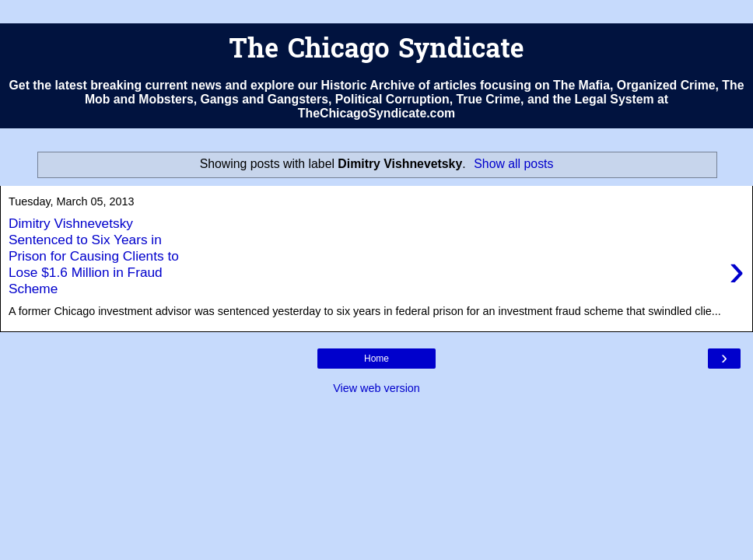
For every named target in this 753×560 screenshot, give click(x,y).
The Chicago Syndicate (376, 51)
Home (376, 359)
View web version (376, 388)
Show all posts (513, 164)
